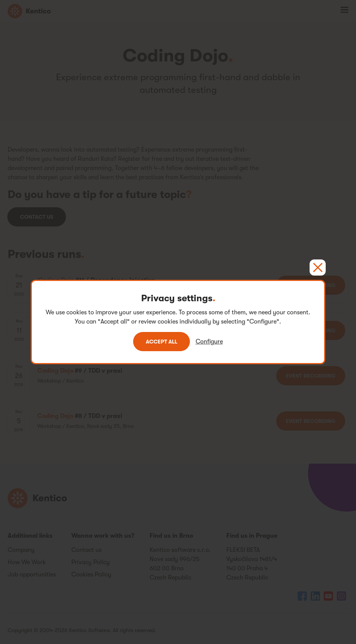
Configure (209, 342)
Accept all (162, 342)
